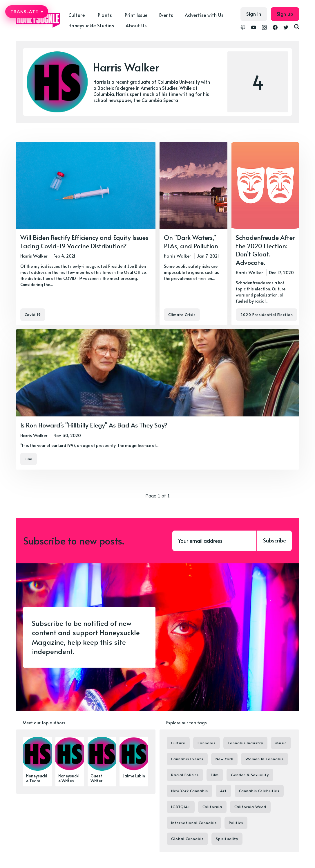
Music (281, 743)
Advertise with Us (204, 15)
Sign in (254, 14)
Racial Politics (185, 775)
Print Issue (136, 15)
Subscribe (275, 540)
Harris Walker (34, 256)
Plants (105, 15)
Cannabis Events (187, 759)
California (212, 807)
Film (29, 459)
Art (223, 791)
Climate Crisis (182, 315)
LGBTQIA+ (181, 807)
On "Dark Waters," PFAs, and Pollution (191, 241)
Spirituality (227, 839)
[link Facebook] (275, 28)
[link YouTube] (254, 28)
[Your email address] (214, 541)
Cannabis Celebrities (259, 791)
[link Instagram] (264, 28)
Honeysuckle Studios (91, 25)
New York (224, 759)
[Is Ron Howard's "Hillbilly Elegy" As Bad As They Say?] (157, 399)
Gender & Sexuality (250, 775)
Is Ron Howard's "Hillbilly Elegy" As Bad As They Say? (94, 425)
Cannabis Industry (245, 743)
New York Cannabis (190, 791)
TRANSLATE (27, 12)
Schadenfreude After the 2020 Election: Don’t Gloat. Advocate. (265, 250)
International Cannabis (194, 823)
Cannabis (207, 743)
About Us (136, 25)
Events (166, 15)
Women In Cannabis (265, 759)
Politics (236, 823)
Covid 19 (33, 315)
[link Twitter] (286, 28)
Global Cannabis (187, 839)
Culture (77, 15)
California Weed (250, 807)
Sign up (285, 14)
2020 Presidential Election (267, 315)
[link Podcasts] (243, 28)
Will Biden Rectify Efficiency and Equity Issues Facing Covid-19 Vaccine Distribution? (84, 241)
